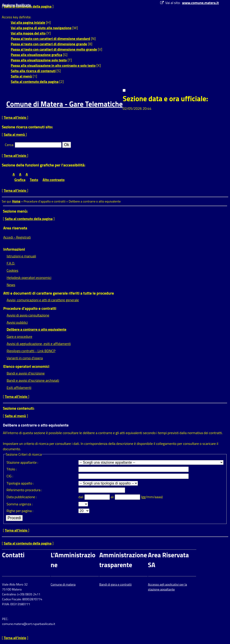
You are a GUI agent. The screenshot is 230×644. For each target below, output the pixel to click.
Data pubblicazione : (22, 497)
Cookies (12, 270)
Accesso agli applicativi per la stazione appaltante (168, 587)
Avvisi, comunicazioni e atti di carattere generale (43, 300)
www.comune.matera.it (200, 3)
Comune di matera (63, 584)
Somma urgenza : (20, 504)
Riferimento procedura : (24, 490)
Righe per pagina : (20, 511)
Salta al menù (21, 76)
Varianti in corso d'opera (25, 358)
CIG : (10, 476)
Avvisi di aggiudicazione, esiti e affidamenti (39, 344)
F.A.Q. (11, 263)
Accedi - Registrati (17, 237)
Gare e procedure (19, 336)
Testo (34, 180)
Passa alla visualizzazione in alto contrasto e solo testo (53, 65)
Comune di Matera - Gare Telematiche (64, 104)
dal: (81, 497)
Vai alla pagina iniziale (28, 22)
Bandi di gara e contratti (115, 584)
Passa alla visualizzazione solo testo (39, 60)
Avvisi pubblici (17, 322)
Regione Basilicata (17, 5)
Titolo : (12, 469)
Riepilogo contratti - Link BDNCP (31, 351)
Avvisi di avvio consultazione (28, 315)
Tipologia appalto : (20, 483)
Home (16, 201)
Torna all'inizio (15, 117)
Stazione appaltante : (22, 462)
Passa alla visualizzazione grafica (36, 55)
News (11, 285)
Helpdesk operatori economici (29, 278)
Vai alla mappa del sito (28, 33)
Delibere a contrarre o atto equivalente (36, 329)
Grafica (20, 180)
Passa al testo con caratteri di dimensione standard (50, 39)
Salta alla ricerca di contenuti (33, 71)
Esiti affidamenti (19, 388)
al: (113, 497)
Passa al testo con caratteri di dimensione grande (49, 44)
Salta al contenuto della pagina (35, 82)
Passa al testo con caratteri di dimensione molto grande (54, 49)
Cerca (9, 145)
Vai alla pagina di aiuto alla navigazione (41, 28)
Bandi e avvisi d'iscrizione (26, 373)
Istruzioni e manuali (21, 256)
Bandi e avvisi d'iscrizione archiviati (33, 380)
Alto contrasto (54, 180)
